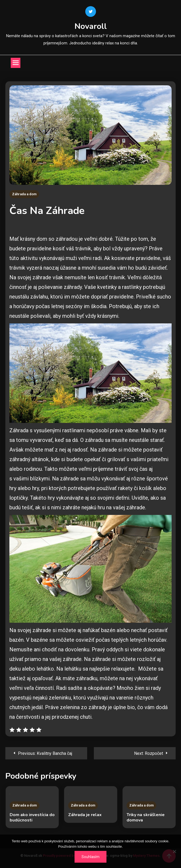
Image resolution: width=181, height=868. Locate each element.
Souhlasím (90, 857)
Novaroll (91, 26)
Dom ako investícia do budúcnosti (32, 817)
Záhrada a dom (24, 194)
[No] (174, 851)
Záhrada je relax (85, 815)
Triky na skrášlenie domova (146, 817)
